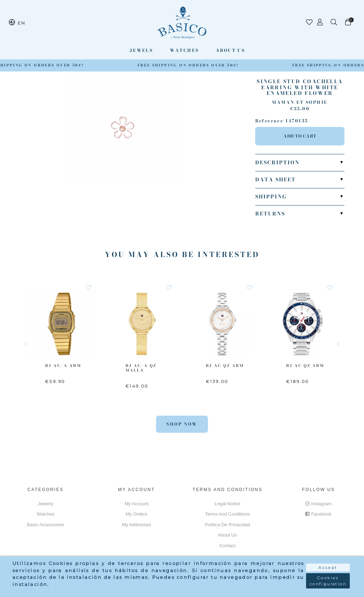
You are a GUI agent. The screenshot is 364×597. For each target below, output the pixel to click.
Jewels (141, 50)
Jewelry (45, 504)
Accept (328, 567)
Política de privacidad (227, 525)
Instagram (318, 504)
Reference (269, 121)
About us (230, 50)
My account (136, 504)
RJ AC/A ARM (63, 366)
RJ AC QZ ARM (225, 366)
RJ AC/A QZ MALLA (141, 368)
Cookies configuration (328, 581)
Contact (228, 546)
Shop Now (182, 424)
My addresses (136, 525)
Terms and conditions (227, 514)
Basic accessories (46, 525)
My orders (137, 514)
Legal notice (227, 504)
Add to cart (300, 136)
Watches (184, 50)
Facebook (318, 514)
